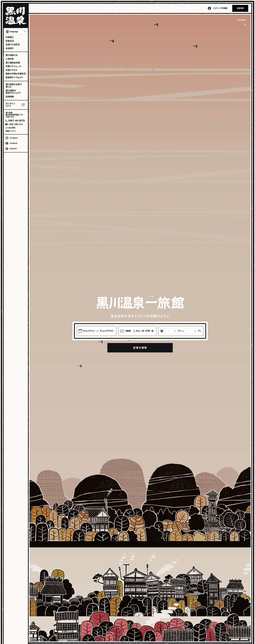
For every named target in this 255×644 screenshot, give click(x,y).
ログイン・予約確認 (220, 8)
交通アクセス (11, 70)
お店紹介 (10, 48)
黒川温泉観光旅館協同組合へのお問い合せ (14, 115)
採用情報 (10, 97)
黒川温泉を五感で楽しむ (14, 86)
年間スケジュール (13, 66)
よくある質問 (10, 128)
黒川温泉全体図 (13, 63)
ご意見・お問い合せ (15, 124)
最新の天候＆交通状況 (16, 74)
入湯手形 (10, 59)
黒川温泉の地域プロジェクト (13, 92)
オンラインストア (10, 105)
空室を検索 (140, 348)
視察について (11, 131)
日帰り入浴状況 (13, 45)
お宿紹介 (10, 37)
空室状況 (10, 41)
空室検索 (240, 8)
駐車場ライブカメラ (14, 77)
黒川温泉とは (12, 55)
